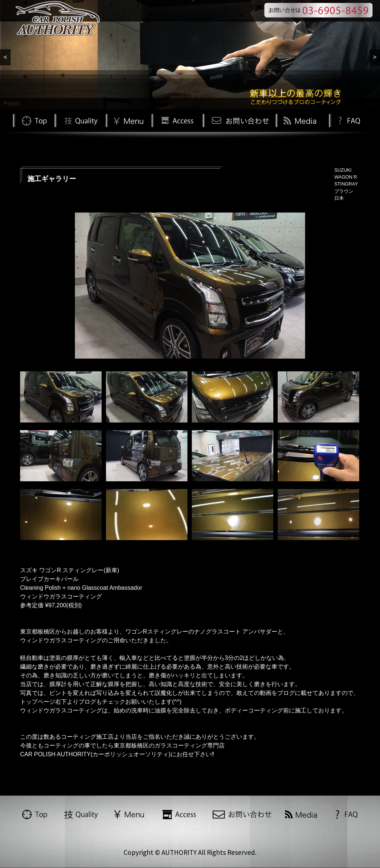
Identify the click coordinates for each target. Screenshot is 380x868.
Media (301, 120)
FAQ (348, 120)
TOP (34, 120)
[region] (190, 55)
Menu (128, 120)
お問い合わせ (239, 120)
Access (177, 120)
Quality (80, 120)
